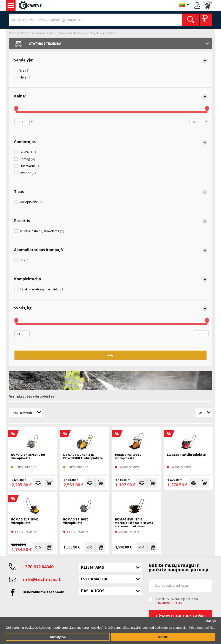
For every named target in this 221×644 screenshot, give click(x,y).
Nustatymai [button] (58, 637)
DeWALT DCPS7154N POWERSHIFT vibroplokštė (83, 457)
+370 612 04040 (38, 567)
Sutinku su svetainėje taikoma (177, 601)
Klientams (92, 567)
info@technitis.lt (42, 579)
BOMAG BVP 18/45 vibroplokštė (25, 521)
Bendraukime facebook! (43, 592)
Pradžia (14, 33)
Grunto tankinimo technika (64, 33)
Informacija (94, 579)
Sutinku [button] (163, 637)
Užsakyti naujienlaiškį (180, 616)
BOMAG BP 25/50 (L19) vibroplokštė (28, 457)
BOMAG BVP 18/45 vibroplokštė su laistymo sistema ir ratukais (134, 523)
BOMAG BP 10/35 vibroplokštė (76, 521)
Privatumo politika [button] (202, 628)
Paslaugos (93, 591)
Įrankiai (11, 5)
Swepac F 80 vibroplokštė (186, 455)
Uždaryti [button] (210, 621)
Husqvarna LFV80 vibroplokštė (128, 457)
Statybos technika (33, 33)
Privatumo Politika (169, 603)
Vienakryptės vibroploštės (101, 33)
